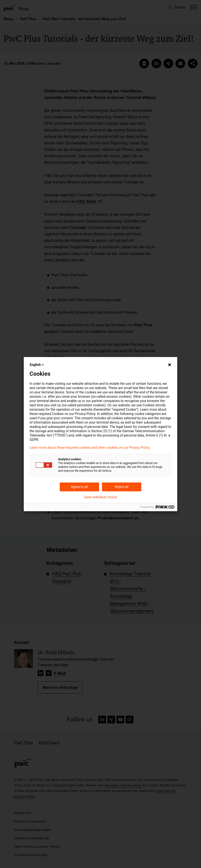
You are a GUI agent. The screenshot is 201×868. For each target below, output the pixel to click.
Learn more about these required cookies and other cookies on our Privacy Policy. (90, 448)
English (37, 365)
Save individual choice (100, 497)
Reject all (122, 487)
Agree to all (79, 487)
